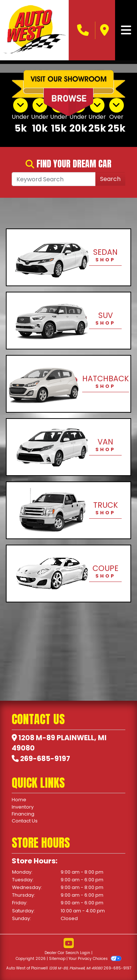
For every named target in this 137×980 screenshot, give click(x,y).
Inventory (23, 807)
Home (19, 800)
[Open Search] (54, 179)
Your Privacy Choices (95, 959)
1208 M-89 (37, 738)
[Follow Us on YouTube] (69, 944)
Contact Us (25, 821)
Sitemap (57, 959)
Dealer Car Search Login (67, 953)
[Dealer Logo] (34, 30)
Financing (23, 814)
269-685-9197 (45, 759)
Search (110, 179)
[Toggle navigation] (126, 30)
